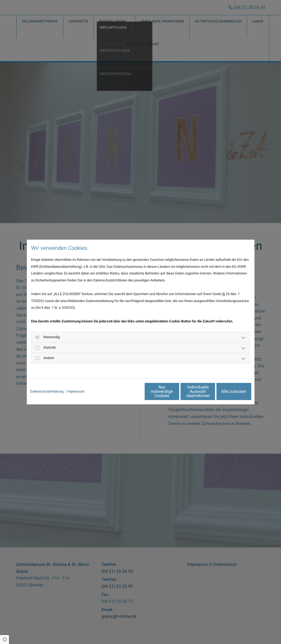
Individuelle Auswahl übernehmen (175, 391)
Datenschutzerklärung (47, 391)
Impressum (76, 391)
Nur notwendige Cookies (125, 391)
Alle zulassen (226, 391)
